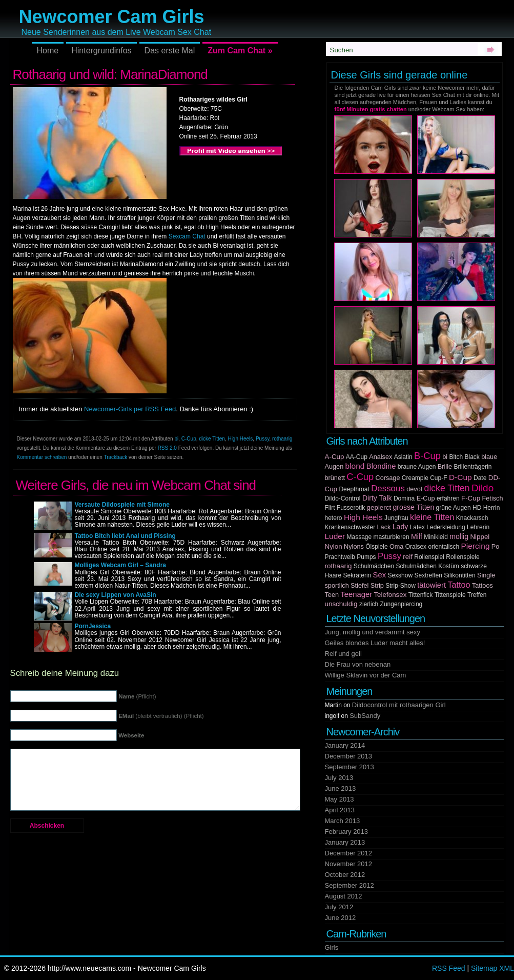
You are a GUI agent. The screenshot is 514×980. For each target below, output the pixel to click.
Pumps (366, 557)
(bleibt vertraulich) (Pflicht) (161, 716)
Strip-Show (400, 586)
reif (408, 557)
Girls (332, 947)
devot (414, 489)
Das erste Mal (170, 51)
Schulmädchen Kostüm (427, 566)
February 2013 (347, 832)
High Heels (240, 439)
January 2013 (345, 842)
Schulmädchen (374, 566)
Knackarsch (472, 518)
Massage (359, 537)
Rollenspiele (462, 557)
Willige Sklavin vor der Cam (366, 675)
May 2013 (340, 799)
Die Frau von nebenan (358, 664)
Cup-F (438, 478)
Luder (335, 536)
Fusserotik (351, 508)
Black (472, 457)
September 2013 (349, 767)
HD (477, 508)
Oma (397, 547)
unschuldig (341, 604)
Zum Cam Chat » (240, 51)
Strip (377, 586)
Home (48, 51)
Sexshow (400, 575)
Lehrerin (478, 527)
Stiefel (359, 586)
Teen (332, 595)
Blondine (381, 466)
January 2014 (345, 745)
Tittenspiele (450, 595)
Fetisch (493, 498)
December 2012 (349, 853)
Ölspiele (376, 547)
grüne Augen (454, 508)
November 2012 (349, 864)
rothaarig (282, 439)
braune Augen (417, 467)
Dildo (482, 488)
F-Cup (471, 498)
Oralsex (416, 547)
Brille (445, 467)
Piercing (476, 546)
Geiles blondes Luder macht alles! (375, 643)
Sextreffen (428, 575)
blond (355, 466)
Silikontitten (459, 575)
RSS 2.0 (167, 448)
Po (496, 547)
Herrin (492, 508)
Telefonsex (390, 595)
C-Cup (189, 439)
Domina (404, 498)
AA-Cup (357, 457)
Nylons (354, 547)
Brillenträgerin (472, 467)
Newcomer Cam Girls (112, 17)
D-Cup (460, 477)
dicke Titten (212, 439)
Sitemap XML (492, 968)
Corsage (388, 478)
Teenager (356, 594)
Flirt (330, 508)
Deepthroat (354, 489)
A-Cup (335, 457)
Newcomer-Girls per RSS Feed (130, 409)
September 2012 (349, 885)
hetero (334, 518)
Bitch (456, 457)
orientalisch (444, 547)
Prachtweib (340, 557)
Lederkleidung (446, 527)
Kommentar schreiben (42, 457)
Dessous (388, 488)
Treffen (477, 595)
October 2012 (345, 875)
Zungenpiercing (402, 604)
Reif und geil (343, 654)
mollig (459, 536)
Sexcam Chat (187, 236)
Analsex (381, 457)
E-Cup (426, 498)
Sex (380, 575)
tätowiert (431, 585)
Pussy (263, 439)
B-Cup (427, 456)
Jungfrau (396, 518)
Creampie (415, 478)
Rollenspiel (429, 557)
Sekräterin (357, 575)
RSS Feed (449, 968)
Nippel (480, 537)
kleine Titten (432, 517)
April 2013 (340, 810)
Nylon (334, 546)
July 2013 (339, 778)
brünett (335, 478)
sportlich (337, 586)
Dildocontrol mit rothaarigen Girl (399, 705)
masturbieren (392, 537)
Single (486, 575)
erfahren (448, 498)
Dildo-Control (343, 498)
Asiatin (403, 457)
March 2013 (343, 821)
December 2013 (349, 756)
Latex (417, 527)
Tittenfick (421, 595)
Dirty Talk (377, 498)
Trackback (115, 457)
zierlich (369, 604)
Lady (400, 527)
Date (480, 478)
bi (176, 439)
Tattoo (459, 585)
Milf (417, 536)
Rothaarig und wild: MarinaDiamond (110, 74)
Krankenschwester (350, 527)
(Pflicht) (137, 696)
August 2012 (344, 896)
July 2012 (339, 907)
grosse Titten (414, 507)
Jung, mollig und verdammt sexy (373, 632)
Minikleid (436, 537)
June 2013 (341, 788)
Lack (384, 527)
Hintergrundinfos (101, 51)
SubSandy (365, 716)
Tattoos (482, 586)
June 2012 (341, 918)
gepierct (379, 507)
